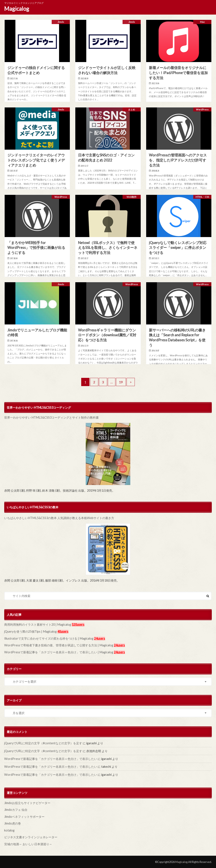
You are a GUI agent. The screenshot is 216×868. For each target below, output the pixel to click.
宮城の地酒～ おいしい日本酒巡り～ (28, 844)
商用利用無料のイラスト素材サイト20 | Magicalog (37, 625)
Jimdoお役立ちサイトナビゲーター (27, 802)
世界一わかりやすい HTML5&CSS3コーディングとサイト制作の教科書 (51, 417)
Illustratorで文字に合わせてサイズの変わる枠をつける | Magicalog (49, 638)
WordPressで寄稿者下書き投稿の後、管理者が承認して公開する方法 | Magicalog (59, 645)
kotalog (9, 830)
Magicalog (17, 9)
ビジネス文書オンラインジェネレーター (31, 837)
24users (99, 638)
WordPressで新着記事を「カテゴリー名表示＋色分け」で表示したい (51, 759)
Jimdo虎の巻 (13, 823)
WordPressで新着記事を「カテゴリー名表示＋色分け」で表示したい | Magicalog (59, 652)
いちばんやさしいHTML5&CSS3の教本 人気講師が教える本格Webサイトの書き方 (59, 518)
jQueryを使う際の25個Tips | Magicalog (30, 631)
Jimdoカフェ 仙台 (16, 809)
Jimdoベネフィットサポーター (24, 816)
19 (121, 382)
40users (62, 631)
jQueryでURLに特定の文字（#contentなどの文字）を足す (43, 743)
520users (78, 625)
